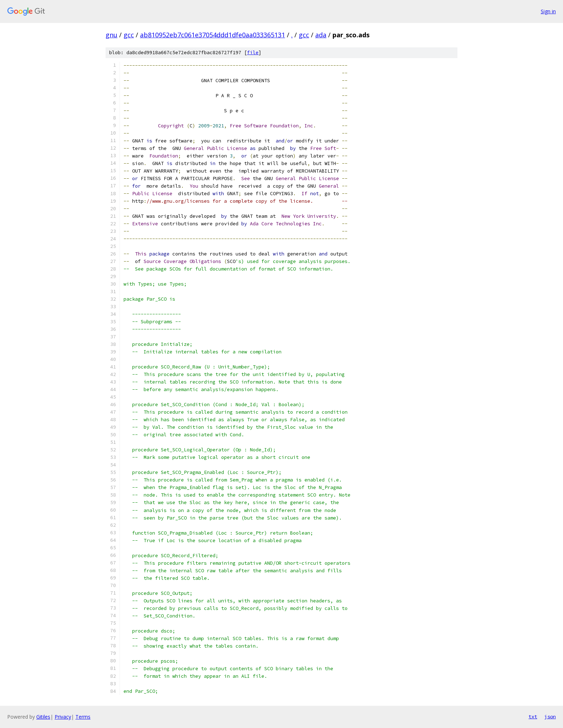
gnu (111, 35)
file (253, 53)
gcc (129, 35)
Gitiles (43, 717)
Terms (83, 717)
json (550, 717)
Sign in (548, 11)
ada (321, 35)
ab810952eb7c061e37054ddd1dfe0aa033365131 (213, 35)
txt (533, 717)
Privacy (63, 717)
